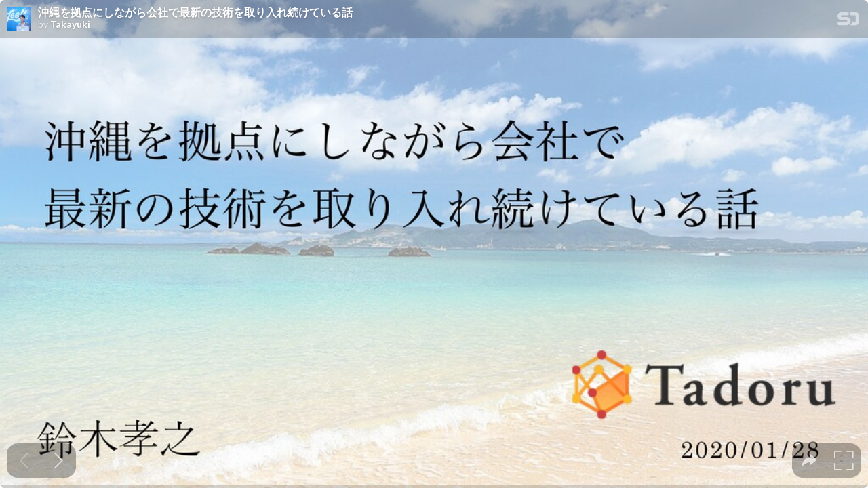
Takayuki (70, 24)
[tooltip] (809, 461)
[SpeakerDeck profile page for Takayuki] (19, 20)
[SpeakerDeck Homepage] (848, 21)
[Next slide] (59, 461)
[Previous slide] (24, 461)
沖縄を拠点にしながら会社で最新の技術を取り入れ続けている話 (195, 12)
